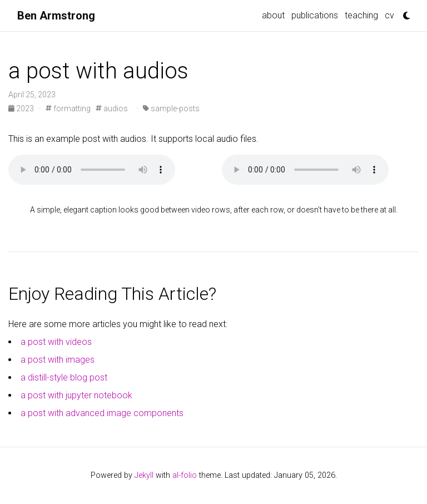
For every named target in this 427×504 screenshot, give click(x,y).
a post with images (58, 360)
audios (112, 108)
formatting (68, 108)
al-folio (185, 475)
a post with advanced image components (102, 413)
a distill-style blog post (64, 377)
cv (389, 15)
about (273, 15)
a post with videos (56, 342)
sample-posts (171, 108)
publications (315, 15)
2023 (22, 108)
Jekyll (144, 475)
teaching (361, 15)
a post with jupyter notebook (76, 395)
